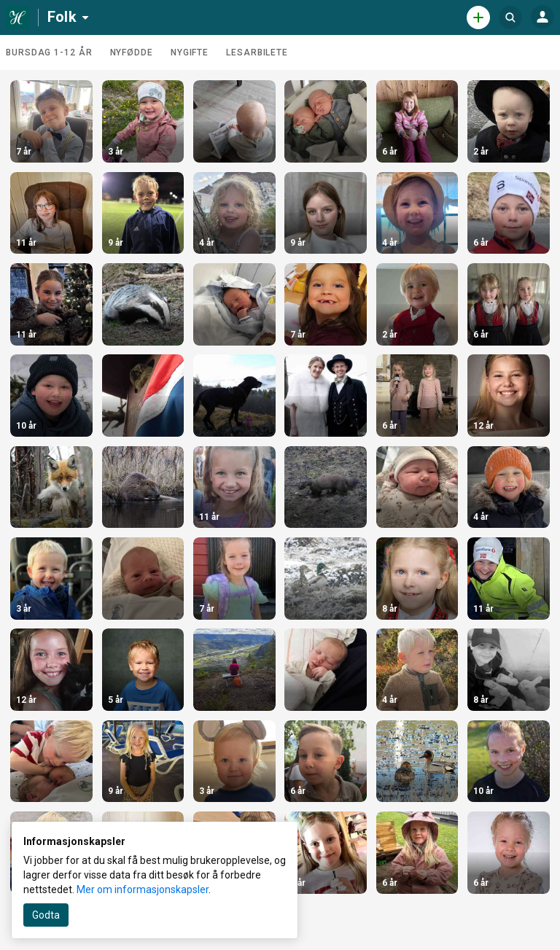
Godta (46, 915)
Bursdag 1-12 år (49, 52)
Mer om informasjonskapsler (143, 889)
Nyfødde (132, 52)
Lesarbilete (257, 52)
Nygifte (190, 52)
